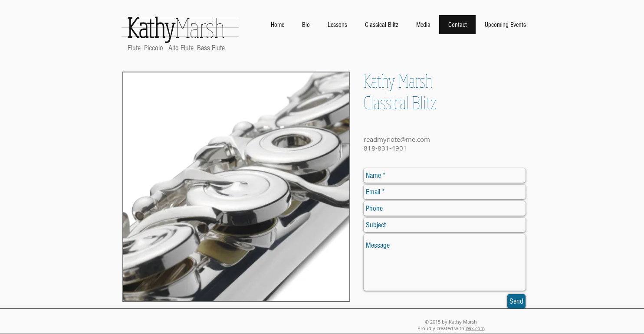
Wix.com (475, 328)
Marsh (176, 27)
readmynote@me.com (397, 139)
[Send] (516, 301)
